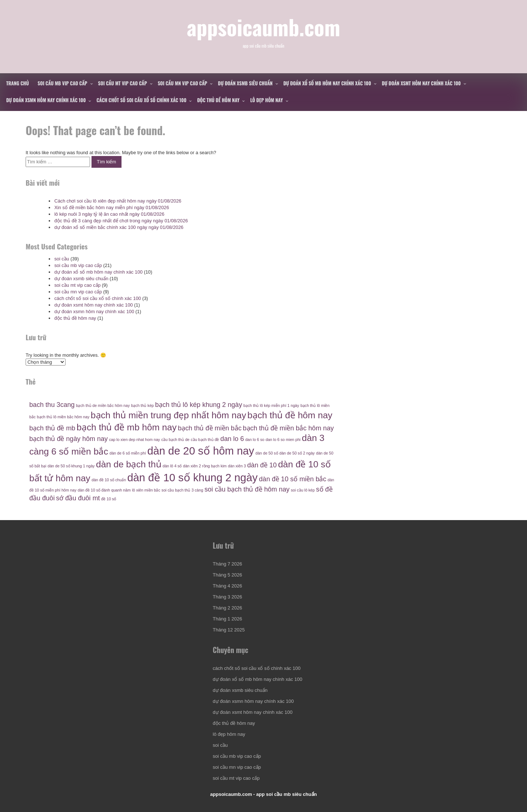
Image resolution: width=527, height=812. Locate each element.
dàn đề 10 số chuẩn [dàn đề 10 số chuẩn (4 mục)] (109, 480)
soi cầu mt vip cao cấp (123, 83)
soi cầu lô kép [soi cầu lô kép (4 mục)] (303, 490)
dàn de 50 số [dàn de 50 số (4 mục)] (267, 453)
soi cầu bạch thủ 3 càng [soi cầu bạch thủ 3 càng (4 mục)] (182, 490)
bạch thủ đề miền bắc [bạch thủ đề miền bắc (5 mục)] (210, 428)
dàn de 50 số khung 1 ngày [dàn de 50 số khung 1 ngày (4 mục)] (71, 466)
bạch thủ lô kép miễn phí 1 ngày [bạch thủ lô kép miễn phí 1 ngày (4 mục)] (271, 405)
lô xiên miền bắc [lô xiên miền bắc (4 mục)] (146, 490)
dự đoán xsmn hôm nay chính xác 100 (46, 100)
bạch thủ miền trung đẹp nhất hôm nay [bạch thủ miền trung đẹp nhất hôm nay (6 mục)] (169, 415)
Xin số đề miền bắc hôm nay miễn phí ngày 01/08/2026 (111, 207)
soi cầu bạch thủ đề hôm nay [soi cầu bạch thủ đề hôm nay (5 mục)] (247, 489)
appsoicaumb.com (263, 27)
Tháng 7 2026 (227, 564)
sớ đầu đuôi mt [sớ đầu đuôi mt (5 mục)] (78, 498)
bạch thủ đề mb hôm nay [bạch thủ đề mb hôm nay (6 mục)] (126, 427)
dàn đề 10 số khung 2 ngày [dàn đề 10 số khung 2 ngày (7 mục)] (193, 477)
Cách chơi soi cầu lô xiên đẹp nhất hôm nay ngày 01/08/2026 (118, 201)
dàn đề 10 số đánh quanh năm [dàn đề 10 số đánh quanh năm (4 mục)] (104, 490)
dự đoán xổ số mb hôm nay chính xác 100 (327, 83)
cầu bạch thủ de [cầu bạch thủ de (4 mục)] (175, 440)
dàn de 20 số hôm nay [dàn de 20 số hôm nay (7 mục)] (201, 451)
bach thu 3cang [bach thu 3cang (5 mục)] (52, 405)
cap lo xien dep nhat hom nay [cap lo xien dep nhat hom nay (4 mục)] (134, 440)
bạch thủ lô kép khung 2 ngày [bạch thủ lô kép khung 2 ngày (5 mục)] (199, 405)
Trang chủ (18, 83)
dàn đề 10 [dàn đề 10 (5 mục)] (262, 465)
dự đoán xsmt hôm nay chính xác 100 (421, 83)
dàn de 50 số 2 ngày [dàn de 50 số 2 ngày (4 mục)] (297, 453)
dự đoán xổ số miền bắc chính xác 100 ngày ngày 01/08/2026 (119, 227)
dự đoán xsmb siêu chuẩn (245, 83)
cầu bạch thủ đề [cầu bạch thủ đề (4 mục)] (205, 440)
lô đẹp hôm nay (267, 100)
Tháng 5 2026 (227, 575)
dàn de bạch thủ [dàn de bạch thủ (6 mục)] (128, 464)
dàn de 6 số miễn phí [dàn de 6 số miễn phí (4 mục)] (128, 453)
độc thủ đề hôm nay (218, 100)
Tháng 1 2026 (227, 619)
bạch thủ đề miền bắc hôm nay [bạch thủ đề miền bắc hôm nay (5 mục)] (288, 428)
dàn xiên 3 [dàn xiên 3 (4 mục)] (237, 466)
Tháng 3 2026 (227, 597)
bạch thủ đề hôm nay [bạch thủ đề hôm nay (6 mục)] (290, 415)
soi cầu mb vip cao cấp (63, 83)
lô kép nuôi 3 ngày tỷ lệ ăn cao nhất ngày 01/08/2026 (109, 214)
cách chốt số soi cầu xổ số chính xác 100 (142, 100)
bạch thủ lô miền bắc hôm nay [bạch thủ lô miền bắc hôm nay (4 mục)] (63, 417)
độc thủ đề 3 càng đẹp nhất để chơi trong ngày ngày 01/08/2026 (121, 221)
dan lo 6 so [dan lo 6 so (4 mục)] (255, 440)
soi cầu (61, 259)
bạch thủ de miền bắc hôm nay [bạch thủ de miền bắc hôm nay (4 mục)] (103, 405)
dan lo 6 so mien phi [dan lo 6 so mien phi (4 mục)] (283, 440)
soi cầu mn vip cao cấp (182, 83)
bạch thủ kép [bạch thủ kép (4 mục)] (142, 405)
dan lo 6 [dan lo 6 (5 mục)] (232, 439)
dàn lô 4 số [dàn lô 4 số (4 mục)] (172, 466)
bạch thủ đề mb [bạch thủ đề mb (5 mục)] (52, 428)
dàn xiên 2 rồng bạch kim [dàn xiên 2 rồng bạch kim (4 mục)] (205, 466)
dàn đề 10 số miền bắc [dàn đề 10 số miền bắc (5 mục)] (292, 479)
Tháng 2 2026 (227, 608)
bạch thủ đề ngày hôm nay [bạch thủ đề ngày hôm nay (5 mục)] (68, 439)
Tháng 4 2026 (227, 586)
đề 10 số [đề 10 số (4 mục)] (109, 499)
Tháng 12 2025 (229, 630)
